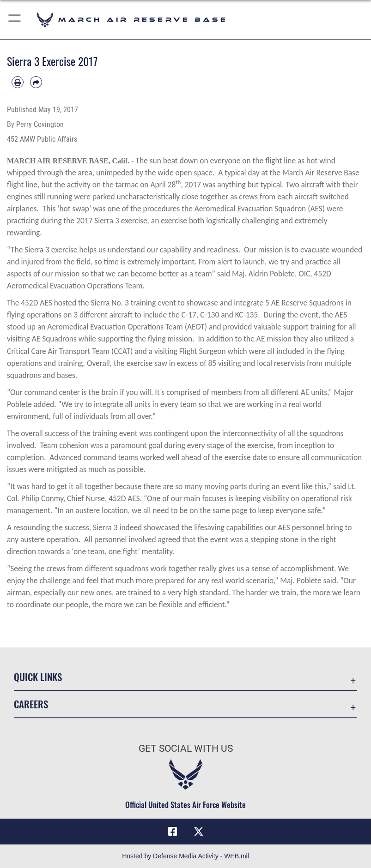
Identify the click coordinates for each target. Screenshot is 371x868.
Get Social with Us (186, 748)
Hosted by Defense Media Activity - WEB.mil (185, 856)
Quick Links (38, 677)
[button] (15, 20)
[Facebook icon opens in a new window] (172, 832)
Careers (31, 704)
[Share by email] (36, 82)
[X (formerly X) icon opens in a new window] (199, 832)
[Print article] (18, 82)
